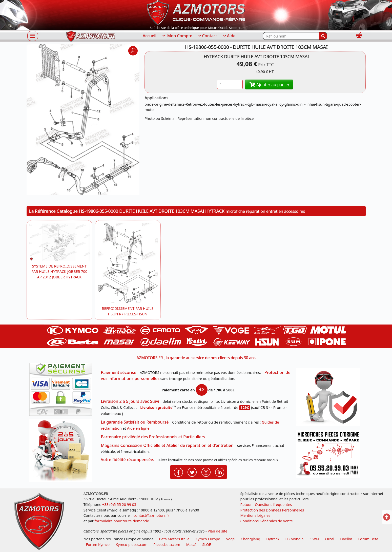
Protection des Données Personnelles (272, 510)
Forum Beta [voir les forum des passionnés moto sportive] (368, 539)
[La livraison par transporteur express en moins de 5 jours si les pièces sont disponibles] (63, 452)
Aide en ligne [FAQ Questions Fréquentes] (138, 428)
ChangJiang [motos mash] (250, 539)
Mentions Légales (255, 515)
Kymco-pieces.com (131, 545)
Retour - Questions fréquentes (266, 505)
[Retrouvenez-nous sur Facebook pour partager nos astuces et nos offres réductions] (178, 472)
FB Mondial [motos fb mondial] (295, 539)
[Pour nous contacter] (330, 455)
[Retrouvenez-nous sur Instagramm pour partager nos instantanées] (206, 472)
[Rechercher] (323, 36)
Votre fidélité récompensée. (128, 460)
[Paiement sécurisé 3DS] (63, 391)
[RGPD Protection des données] (330, 399)
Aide (229, 36)
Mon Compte (177, 36)
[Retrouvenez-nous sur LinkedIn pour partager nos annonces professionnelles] (220, 472)
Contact (207, 36)
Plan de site (217, 531)
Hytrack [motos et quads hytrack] (273, 539)
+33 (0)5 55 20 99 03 (119, 505)
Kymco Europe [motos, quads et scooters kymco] (208, 539)
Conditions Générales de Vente (266, 521)
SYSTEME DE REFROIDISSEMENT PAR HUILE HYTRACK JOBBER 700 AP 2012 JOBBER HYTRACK (59, 272)
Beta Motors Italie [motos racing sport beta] (174, 539)
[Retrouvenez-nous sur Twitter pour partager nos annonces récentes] (192, 472)
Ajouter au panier (269, 85)
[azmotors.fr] (91, 36)
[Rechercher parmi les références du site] (291, 36)
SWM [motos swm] (315, 539)
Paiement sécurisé (119, 372)
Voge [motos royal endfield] (230, 539)
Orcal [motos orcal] (330, 539)
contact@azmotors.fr (151, 515)
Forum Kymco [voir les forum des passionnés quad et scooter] (98, 545)
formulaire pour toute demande (122, 521)
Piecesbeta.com (167, 545)
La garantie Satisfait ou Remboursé (135, 422)
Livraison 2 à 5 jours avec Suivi (130, 401)
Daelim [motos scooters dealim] (346, 539)
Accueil (150, 36)
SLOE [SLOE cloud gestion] (207, 545)
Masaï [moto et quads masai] (191, 545)
